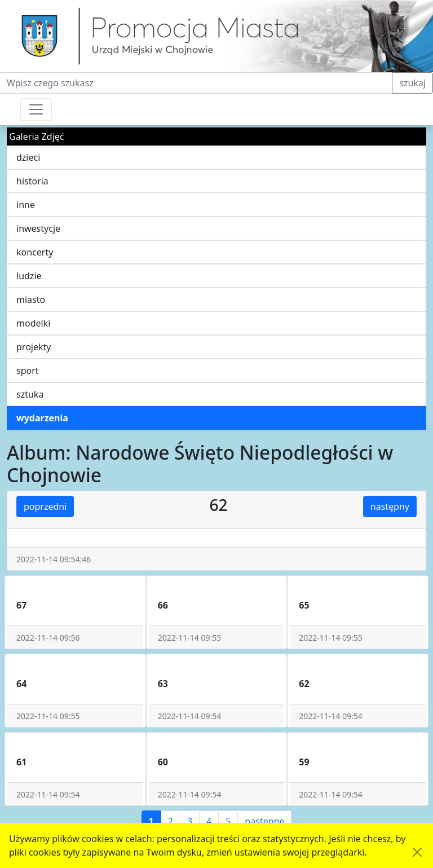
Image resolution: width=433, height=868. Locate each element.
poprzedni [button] (45, 506)
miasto (31, 299)
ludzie (29, 276)
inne (26, 205)
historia (32, 181)
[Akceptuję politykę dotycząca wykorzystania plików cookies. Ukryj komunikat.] (417, 852)
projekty (34, 347)
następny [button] (390, 506)
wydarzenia (42, 418)
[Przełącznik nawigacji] (36, 109)
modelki (33, 323)
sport (28, 371)
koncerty (35, 252)
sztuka (30, 394)
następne (264, 821)
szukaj (412, 83)
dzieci (28, 157)
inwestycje (38, 228)
